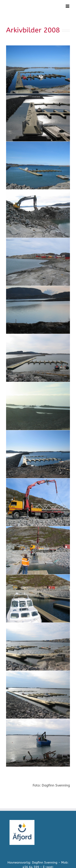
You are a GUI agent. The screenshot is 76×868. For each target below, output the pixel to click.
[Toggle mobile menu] (68, 6)
